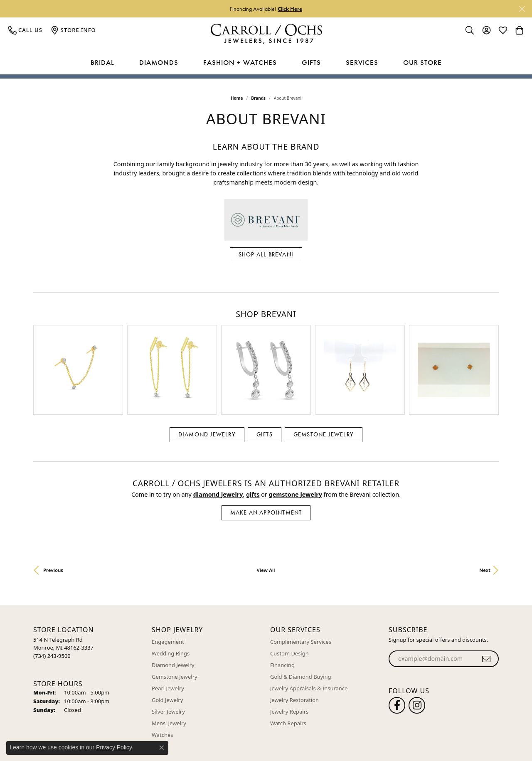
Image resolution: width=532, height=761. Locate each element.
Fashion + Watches (240, 62)
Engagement (168, 583)
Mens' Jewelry (169, 665)
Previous (53, 511)
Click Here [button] (290, 9)
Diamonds (159, 62)
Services (362, 62)
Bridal (102, 62)
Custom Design (289, 595)
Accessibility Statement (466, 738)
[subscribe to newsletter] (486, 600)
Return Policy (316, 738)
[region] (266, 341)
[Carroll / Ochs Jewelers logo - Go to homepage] (266, 34)
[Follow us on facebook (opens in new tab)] (397, 647)
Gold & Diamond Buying (301, 618)
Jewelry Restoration (294, 641)
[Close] (522, 9)
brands (258, 98)
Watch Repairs (288, 665)
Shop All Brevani (266, 254)
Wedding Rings (171, 595)
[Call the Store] (52, 597)
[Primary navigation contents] (266, 63)
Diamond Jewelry (207, 376)
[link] (25, 30)
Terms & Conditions (406, 738)
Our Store (422, 62)
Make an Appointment (266, 454)
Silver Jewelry (168, 653)
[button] (470, 30)
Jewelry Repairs (289, 653)
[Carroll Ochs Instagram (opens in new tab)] (417, 647)
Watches (162, 676)
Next (485, 511)
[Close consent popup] (162, 748)
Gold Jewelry (167, 641)
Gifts (311, 62)
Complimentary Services (301, 583)
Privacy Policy (358, 738)
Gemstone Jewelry (324, 376)
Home (237, 98)
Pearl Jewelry (168, 630)
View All (266, 511)
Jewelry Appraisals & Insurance (309, 630)
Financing (282, 606)
